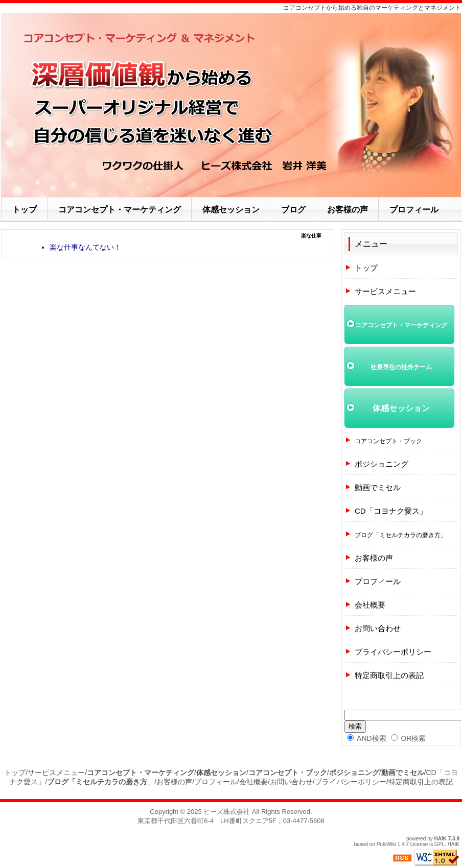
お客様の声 (374, 558)
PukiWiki (386, 844)
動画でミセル (378, 487)
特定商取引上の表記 (389, 675)
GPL (440, 844)
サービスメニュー (385, 291)
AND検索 (367, 738)
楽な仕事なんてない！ (85, 247)
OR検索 (409, 738)
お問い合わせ (378, 628)
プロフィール (378, 581)
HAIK (441, 839)
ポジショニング (382, 464)
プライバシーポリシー (393, 652)
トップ (366, 268)
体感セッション (401, 408)
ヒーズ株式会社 (227, 812)
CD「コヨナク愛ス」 (391, 511)
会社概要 (370, 605)
